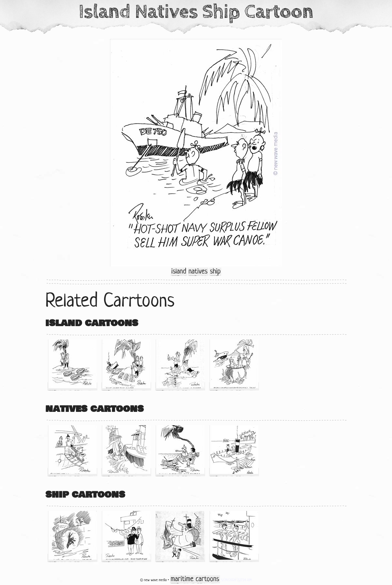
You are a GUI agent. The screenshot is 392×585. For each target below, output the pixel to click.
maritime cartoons (195, 579)
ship (215, 272)
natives (198, 272)
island (179, 272)
